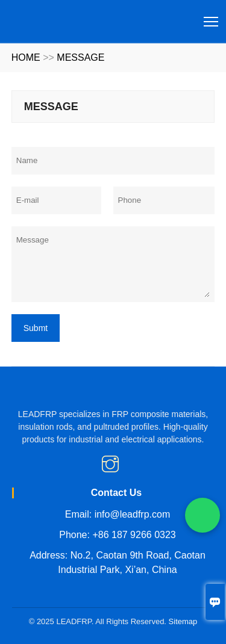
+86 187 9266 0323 (134, 535)
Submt (36, 328)
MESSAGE (80, 57)
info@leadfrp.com (133, 514)
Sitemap (183, 621)
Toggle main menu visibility (212, 17)
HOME (26, 57)
